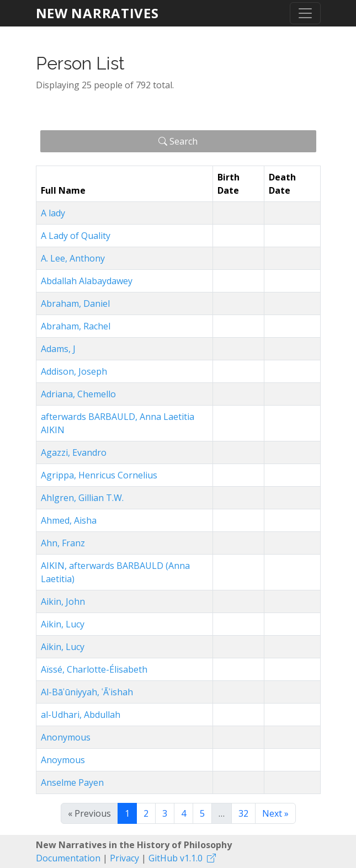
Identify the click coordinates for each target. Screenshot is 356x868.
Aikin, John (63, 601)
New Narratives (97, 13)
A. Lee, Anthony (73, 258)
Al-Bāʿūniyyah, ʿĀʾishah (87, 692)
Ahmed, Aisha (69, 520)
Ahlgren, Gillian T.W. (82, 498)
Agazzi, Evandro (74, 452)
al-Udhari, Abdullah (81, 715)
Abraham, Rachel (76, 326)
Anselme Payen (72, 782)
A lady (53, 213)
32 (243, 813)
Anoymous (63, 760)
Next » (275, 813)
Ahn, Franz (63, 543)
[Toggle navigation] (305, 13)
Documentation (68, 858)
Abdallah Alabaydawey (87, 281)
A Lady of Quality (76, 236)
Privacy (124, 858)
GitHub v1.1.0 (176, 858)
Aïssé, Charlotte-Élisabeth (94, 669)
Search (178, 141)
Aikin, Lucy (63, 624)
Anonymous (66, 737)
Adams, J (58, 349)
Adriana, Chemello (78, 394)
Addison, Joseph (74, 371)
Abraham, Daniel (75, 303)
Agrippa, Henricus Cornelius (99, 475)
